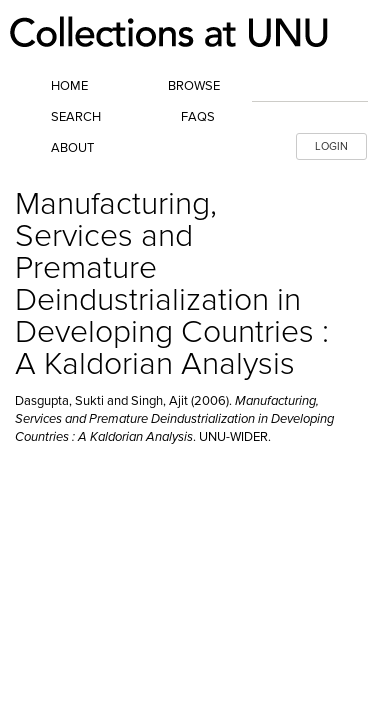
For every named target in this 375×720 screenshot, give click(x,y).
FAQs (198, 117)
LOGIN (331, 146)
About (72, 148)
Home (69, 86)
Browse (194, 86)
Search (76, 117)
